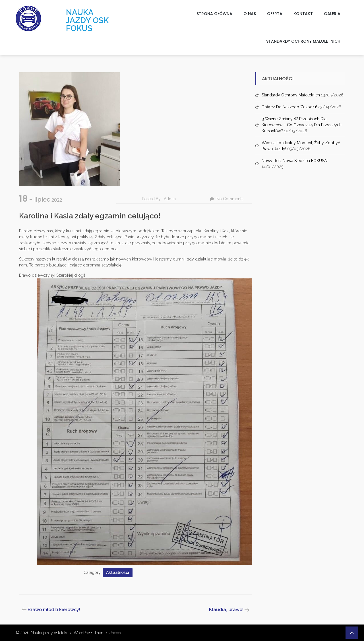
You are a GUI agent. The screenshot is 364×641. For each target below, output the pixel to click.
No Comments (230, 199)
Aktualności (118, 572)
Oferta (275, 14)
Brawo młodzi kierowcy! (54, 610)
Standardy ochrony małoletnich (303, 41)
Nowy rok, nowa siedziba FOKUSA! (295, 161)
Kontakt (303, 14)
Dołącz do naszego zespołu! (289, 107)
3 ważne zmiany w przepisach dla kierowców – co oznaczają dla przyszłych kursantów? (302, 125)
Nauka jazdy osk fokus (87, 20)
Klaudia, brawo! (226, 610)
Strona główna (214, 14)
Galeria (332, 14)
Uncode (115, 633)
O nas (250, 14)
